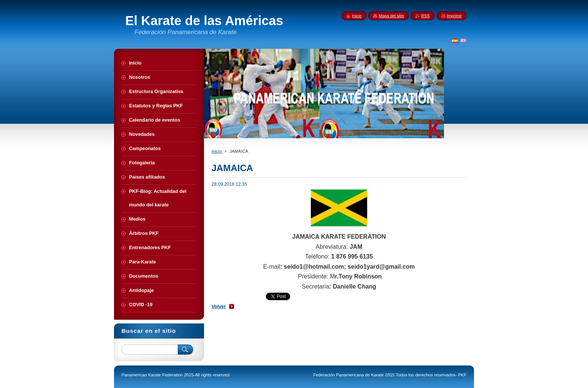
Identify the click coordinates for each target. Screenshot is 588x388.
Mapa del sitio (391, 16)
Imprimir (454, 16)
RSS (425, 16)
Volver (219, 306)
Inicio (217, 151)
